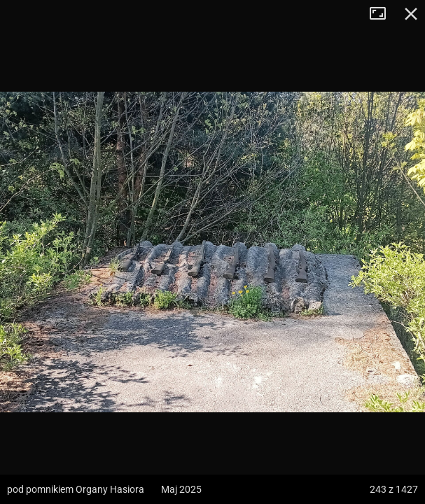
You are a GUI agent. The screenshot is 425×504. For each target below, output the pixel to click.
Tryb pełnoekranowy (383, 14)
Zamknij (411, 14)
